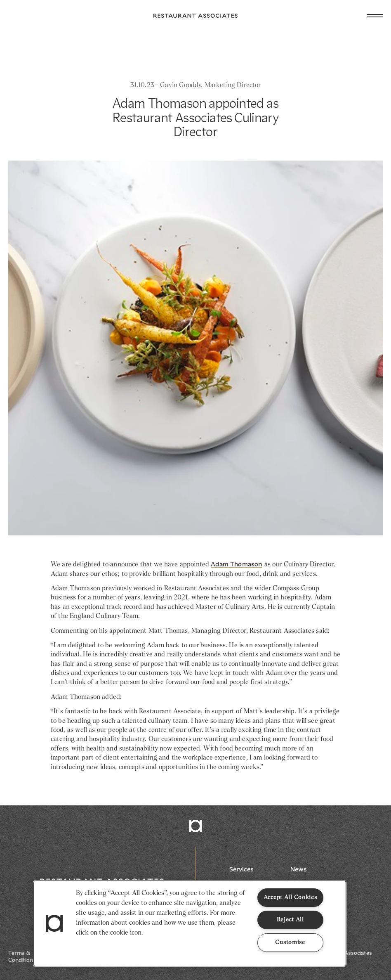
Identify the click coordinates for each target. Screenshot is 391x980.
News (298, 870)
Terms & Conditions (22, 957)
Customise (290, 942)
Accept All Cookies (290, 897)
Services (241, 870)
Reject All (290, 920)
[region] (190, 923)
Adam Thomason (237, 565)
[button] (54, 923)
